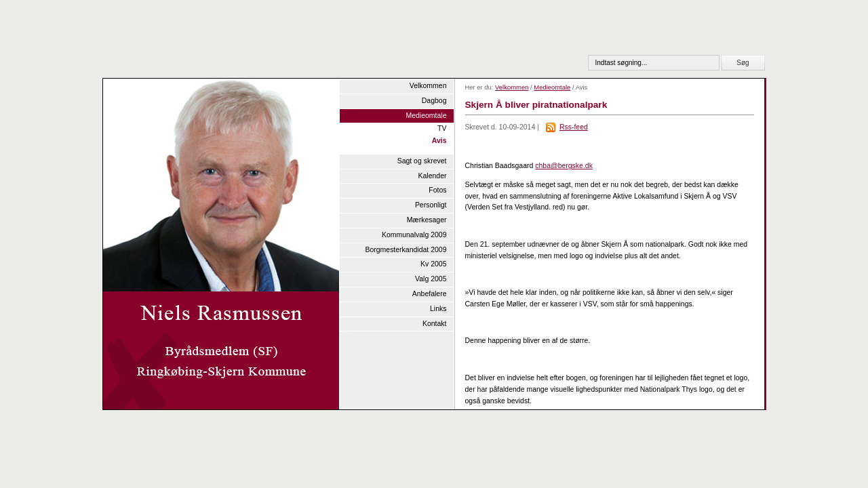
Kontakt (435, 324)
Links (438, 309)
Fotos (437, 190)
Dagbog (434, 101)
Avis (439, 141)
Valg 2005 (431, 279)
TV (442, 128)
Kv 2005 (433, 264)
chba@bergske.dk (564, 166)
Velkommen (428, 86)
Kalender (433, 176)
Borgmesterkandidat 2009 (406, 250)
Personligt (431, 205)
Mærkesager (427, 220)
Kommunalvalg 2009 (414, 235)
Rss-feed (574, 127)
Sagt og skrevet (422, 161)
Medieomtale (426, 116)
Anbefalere (430, 294)
